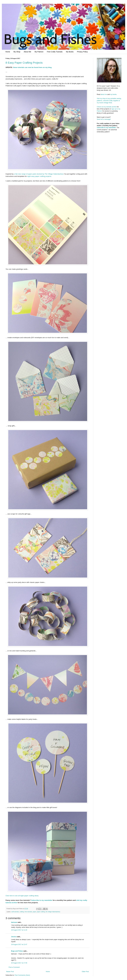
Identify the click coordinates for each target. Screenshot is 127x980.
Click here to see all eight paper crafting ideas (22, 896)
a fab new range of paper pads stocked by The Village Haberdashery (39, 174)
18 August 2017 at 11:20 (19, 930)
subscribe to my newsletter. (106, 128)
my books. (114, 94)
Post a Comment (14, 967)
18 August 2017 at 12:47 (19, 944)
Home (8, 52)
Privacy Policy (82, 52)
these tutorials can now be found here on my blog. (32, 67)
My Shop (17, 52)
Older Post (85, 972)
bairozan (14, 922)
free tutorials (28, 912)
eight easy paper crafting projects (39, 176)
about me (104, 94)
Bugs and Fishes (17, 951)
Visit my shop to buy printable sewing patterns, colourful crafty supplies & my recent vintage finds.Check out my (109, 103)
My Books (70, 52)
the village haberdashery (53, 912)
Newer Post (10, 972)
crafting (22, 912)
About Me (27, 52)
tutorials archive (111, 107)
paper (34, 912)
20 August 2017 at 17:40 (19, 963)
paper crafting (41, 912)
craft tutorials (15, 912)
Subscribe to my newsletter (42, 900)
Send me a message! (104, 119)
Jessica (14, 937)
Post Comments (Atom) (22, 975)
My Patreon (39, 52)
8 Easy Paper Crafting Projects (24, 63)
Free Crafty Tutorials (55, 52)
